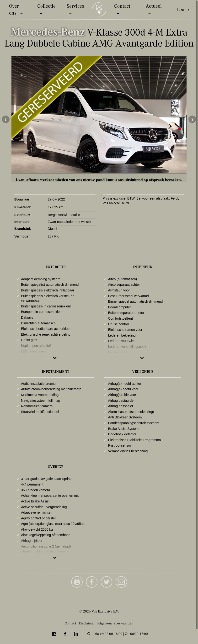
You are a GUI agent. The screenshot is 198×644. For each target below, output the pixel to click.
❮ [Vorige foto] (6, 119)
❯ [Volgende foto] (192, 119)
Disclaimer (87, 623)
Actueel (154, 10)
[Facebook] (65, 634)
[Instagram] (54, 634)
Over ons (16, 10)
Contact (122, 10)
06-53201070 (119, 203)
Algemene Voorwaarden (115, 623)
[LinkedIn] (76, 634)
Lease (183, 10)
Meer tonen (55, 358)
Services (75, 10)
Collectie (46, 10)
